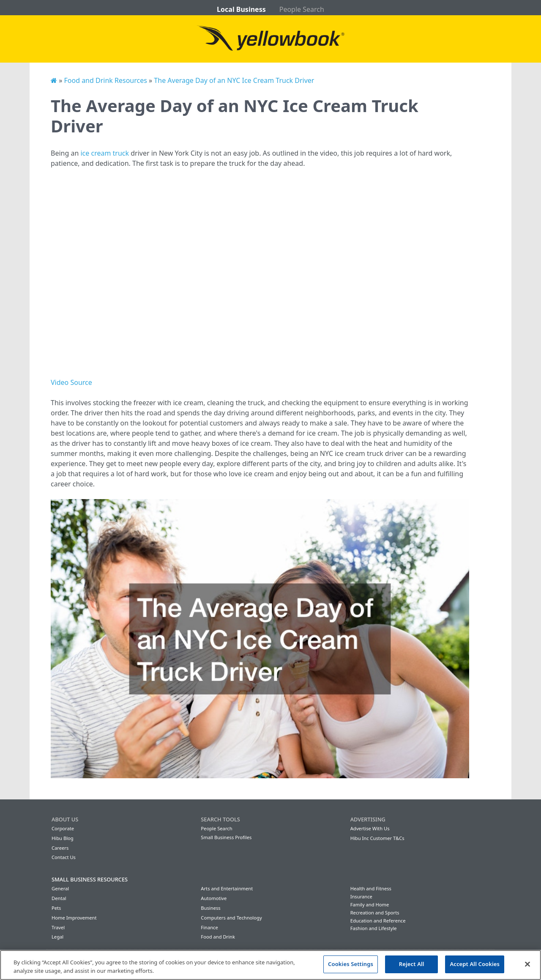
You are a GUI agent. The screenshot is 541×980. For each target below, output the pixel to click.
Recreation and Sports (375, 913)
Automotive (214, 898)
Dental (59, 898)
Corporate (63, 828)
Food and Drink (218, 937)
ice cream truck (105, 153)
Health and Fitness (371, 888)
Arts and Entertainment (227, 888)
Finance (209, 927)
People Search (302, 9)
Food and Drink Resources (105, 80)
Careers (60, 848)
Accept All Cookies (475, 964)
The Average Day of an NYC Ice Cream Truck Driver (234, 80)
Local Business (241, 9)
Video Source (71, 382)
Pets (56, 908)
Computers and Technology (231, 918)
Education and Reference (378, 921)
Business (210, 908)
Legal (57, 937)
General (60, 888)
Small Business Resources (90, 879)
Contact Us (64, 857)
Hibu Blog (63, 838)
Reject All (412, 964)
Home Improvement (74, 918)
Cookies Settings (351, 964)
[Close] (527, 964)
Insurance (361, 896)
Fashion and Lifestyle (374, 928)
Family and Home (370, 905)
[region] (270, 965)
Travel (58, 927)
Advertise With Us (370, 828)
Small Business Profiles (226, 837)
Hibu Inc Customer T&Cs (377, 838)
